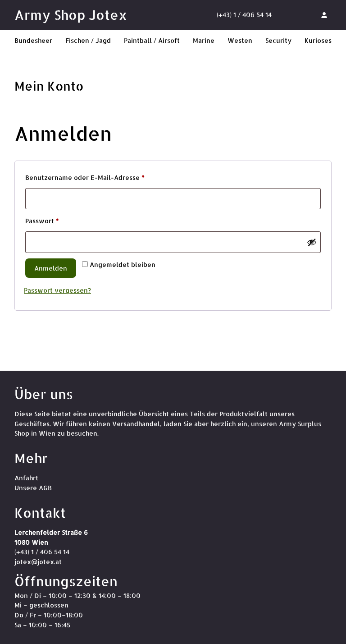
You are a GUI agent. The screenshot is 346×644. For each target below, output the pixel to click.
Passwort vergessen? (57, 290)
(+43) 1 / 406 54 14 (244, 15)
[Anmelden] (324, 15)
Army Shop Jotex (71, 15)
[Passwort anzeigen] (312, 242)
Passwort (61, 220)
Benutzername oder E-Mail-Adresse (103, 176)
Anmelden (51, 268)
